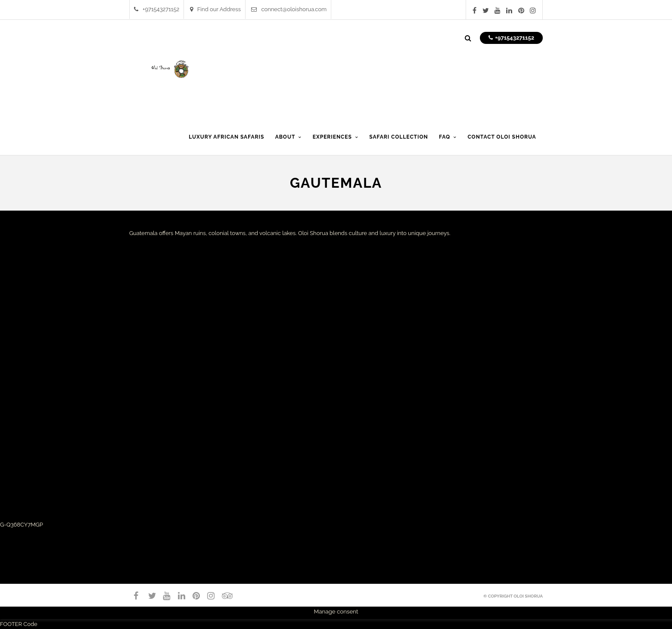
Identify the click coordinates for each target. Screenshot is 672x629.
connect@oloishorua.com (289, 9)
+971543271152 (157, 9)
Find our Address (215, 9)
